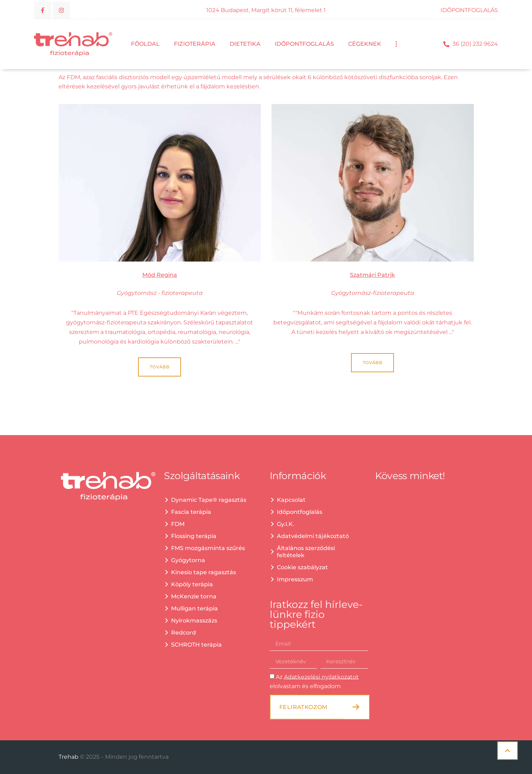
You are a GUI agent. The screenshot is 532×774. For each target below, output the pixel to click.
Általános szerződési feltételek (306, 552)
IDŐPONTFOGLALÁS (469, 10)
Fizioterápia (195, 44)
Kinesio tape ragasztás (204, 572)
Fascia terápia (191, 512)
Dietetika (245, 44)
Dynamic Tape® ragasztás (209, 500)
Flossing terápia (194, 536)
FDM (178, 524)
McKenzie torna (194, 596)
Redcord (183, 633)
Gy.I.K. (286, 524)
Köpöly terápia (192, 584)
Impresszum (295, 579)
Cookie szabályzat (302, 567)
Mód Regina (160, 275)
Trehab (69, 757)
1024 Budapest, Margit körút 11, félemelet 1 (266, 10)
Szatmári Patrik (372, 275)
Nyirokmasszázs (194, 621)
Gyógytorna (188, 560)
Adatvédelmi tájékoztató (313, 536)
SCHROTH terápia (196, 645)
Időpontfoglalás (304, 44)
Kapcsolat (291, 500)
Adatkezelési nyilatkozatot (321, 677)
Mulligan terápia (194, 608)
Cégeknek (365, 44)
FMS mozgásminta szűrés (208, 548)
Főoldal (145, 44)
